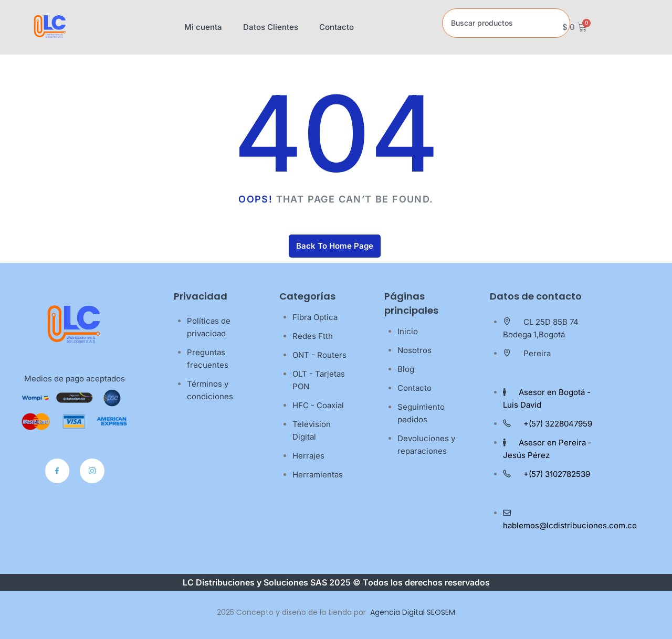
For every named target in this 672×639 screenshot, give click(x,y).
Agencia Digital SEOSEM (413, 612)
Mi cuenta (203, 27)
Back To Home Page (335, 246)
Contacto (337, 27)
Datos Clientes (271, 27)
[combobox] (506, 23)
